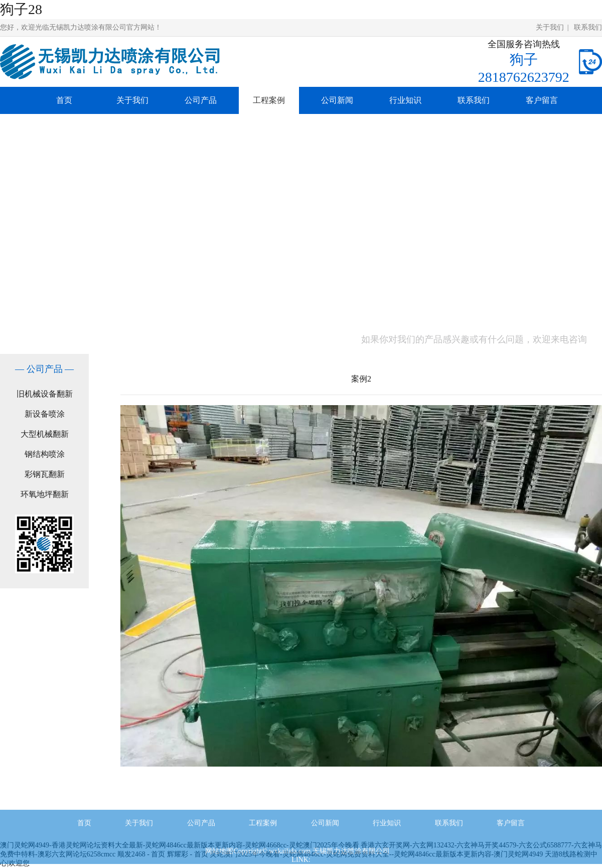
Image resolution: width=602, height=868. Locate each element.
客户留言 (542, 100)
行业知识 (405, 100)
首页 (64, 100)
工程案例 (269, 100)
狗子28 (21, 9)
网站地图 (219, 858)
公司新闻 (337, 100)
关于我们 (550, 27)
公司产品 (201, 100)
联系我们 (588, 27)
